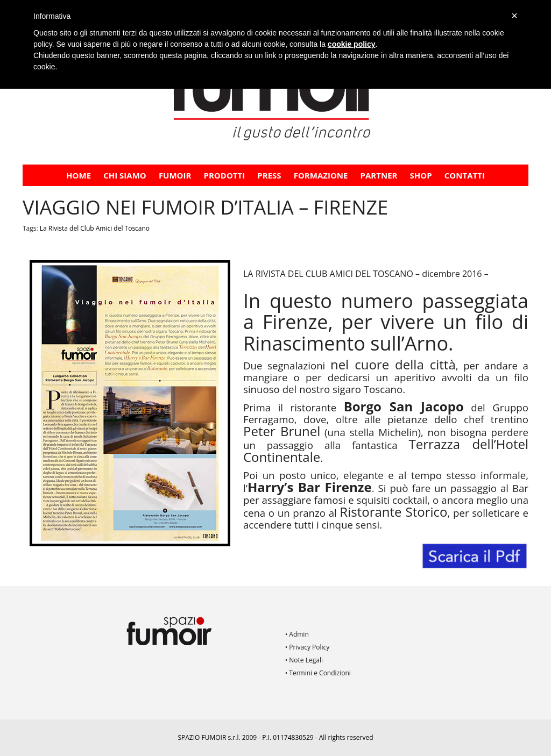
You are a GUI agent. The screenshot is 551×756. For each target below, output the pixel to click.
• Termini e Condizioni (318, 673)
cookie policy (352, 44)
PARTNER (379, 175)
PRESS (269, 175)
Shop (421, 175)
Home (79, 175)
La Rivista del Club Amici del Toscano (95, 228)
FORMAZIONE (321, 175)
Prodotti (225, 175)
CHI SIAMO (125, 175)
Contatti (465, 175)
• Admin (297, 634)
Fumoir (175, 175)
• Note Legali (304, 660)
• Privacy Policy (308, 647)
